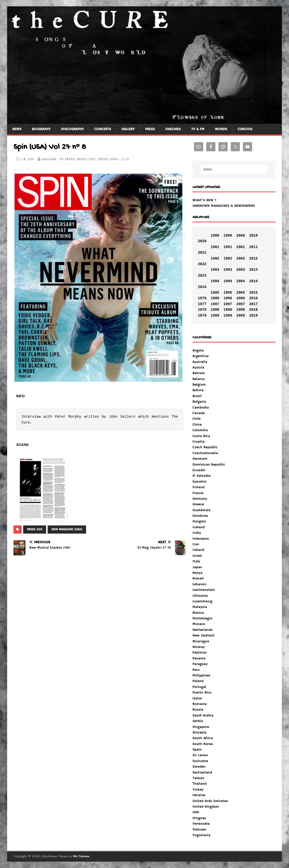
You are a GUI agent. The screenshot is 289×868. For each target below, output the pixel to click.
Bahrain (199, 373)
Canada (199, 413)
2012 (254, 259)
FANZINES (173, 129)
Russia (198, 710)
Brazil (197, 396)
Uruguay (199, 818)
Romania (200, 704)
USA (196, 812)
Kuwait (198, 578)
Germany (200, 499)
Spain (197, 750)
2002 (241, 259)
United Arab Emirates (210, 801)
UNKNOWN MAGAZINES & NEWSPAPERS (224, 206)
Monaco (199, 624)
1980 (215, 236)
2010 (254, 236)
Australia (200, 362)
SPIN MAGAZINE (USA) (67, 529)
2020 (202, 241)
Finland (198, 487)
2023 (202, 276)
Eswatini (199, 482)
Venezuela (201, 824)
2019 (254, 316)
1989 (215, 316)
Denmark (200, 459)
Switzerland (202, 772)
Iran (196, 544)
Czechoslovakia (205, 453)
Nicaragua (201, 641)
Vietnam (199, 830)
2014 (254, 281)
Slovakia (199, 733)
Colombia (200, 430)
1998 (228, 310)
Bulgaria (199, 402)
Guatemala (202, 510)
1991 (228, 247)
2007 (241, 304)
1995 (228, 293)
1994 (228, 281)
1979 (202, 316)
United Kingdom (206, 807)
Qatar (197, 698)
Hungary (199, 521)
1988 (215, 310)
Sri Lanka (200, 755)
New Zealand (203, 635)
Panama (199, 658)
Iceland (199, 527)
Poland (198, 681)
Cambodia (201, 408)
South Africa (203, 738)
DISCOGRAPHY (72, 129)
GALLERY (128, 129)
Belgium (199, 385)
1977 (202, 304)
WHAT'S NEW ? (204, 200)
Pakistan (200, 653)
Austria (198, 368)
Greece (198, 504)
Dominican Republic (209, 465)
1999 (228, 316)
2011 (254, 247)
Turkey (198, 790)
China (197, 425)
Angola (198, 350)
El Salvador (202, 476)
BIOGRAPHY (41, 129)
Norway (199, 647)
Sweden (199, 767)
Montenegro (202, 618)
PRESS (150, 129)
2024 (202, 287)
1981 (215, 247)
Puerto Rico (202, 693)
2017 (254, 304)
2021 (202, 253)
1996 (228, 298)
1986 (215, 298)
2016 (254, 298)
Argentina (201, 356)
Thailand (199, 784)
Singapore (201, 727)
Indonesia (201, 539)
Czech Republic (205, 447)
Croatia (198, 442)
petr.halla (49, 159)
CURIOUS (245, 129)
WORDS (221, 129)
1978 (202, 310)
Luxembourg (202, 601)
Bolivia (198, 390)
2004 (241, 281)
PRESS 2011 (35, 529)
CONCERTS (103, 129)
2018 (254, 310)
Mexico (198, 613)
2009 (241, 316)
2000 (241, 236)
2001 (241, 247)
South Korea (203, 744)
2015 (254, 293)
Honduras (200, 516)
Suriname (200, 761)
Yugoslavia (201, 835)
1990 (228, 236)
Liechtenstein (204, 590)
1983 (215, 270)
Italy (196, 561)
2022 (202, 264)
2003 (241, 270)
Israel (197, 556)
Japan (197, 567)
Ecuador (199, 470)
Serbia (198, 721)
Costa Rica (201, 436)
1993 (228, 270)
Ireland (198, 550)
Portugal (199, 687)
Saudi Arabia (203, 715)
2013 (254, 270)
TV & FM (198, 129)
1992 (228, 259)
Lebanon (199, 584)
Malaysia (200, 607)
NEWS (17, 129)
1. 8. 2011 (27, 159)
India (197, 533)
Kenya (197, 573)
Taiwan (198, 778)
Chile (197, 419)
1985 (215, 293)
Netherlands (203, 630)
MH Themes (81, 856)
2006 (241, 298)
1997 (228, 304)
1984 (215, 281)
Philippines (201, 675)
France (198, 493)
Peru (196, 670)
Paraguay (200, 664)
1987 (215, 304)
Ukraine (199, 795)
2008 (241, 310)
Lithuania (200, 596)
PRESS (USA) (108, 159)
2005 (241, 293)
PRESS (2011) (86, 159)
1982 (215, 259)
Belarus (199, 379)
